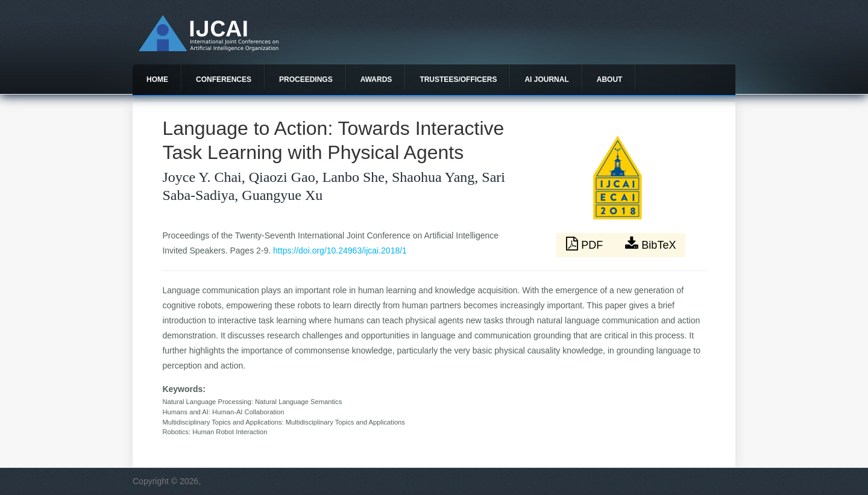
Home (157, 79)
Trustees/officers (458, 79)
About (610, 79)
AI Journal (546, 79)
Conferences (224, 79)
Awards (376, 79)
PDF (586, 244)
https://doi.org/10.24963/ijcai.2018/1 (340, 251)
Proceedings (306, 79)
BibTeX (650, 244)
